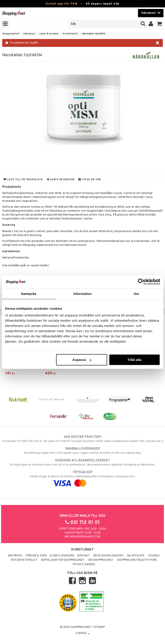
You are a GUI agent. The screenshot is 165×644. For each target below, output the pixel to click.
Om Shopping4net (101, 560)
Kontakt (83, 556)
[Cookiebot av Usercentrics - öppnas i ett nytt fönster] (141, 282)
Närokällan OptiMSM (94, 34)
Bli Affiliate (136, 556)
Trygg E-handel (84, 564)
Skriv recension (61, 180)
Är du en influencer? (109, 556)
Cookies (154, 556)
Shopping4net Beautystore (137, 560)
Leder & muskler (49, 34)
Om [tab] (136, 293)
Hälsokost (29, 34)
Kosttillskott (70, 34)
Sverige (82, 633)
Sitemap (99, 627)
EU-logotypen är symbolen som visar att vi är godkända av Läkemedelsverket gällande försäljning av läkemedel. (82, 462)
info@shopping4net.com (82, 537)
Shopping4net (11, 34)
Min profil (15, 556)
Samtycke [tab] (29, 293)
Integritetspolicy (24, 560)
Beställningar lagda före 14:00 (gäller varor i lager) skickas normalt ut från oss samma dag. (82, 451)
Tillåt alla (134, 360)
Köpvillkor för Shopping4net (63, 560)
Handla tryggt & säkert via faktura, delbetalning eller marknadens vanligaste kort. (82, 478)
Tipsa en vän (90, 180)
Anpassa (82, 360)
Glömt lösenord (62, 556)
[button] (159, 24)
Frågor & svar (36, 556)
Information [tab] (83, 293)
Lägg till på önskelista (23, 180)
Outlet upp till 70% (61, 4)
